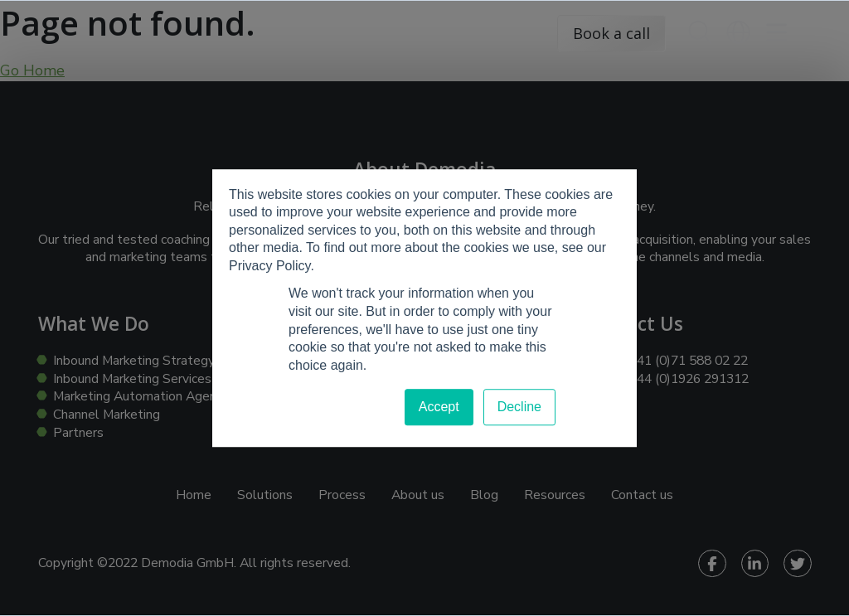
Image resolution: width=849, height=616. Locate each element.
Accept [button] (439, 407)
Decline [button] (519, 407)
